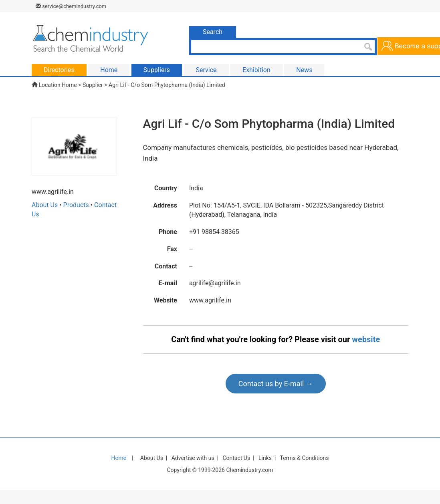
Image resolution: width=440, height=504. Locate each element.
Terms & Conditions (304, 458)
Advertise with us (193, 458)
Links (265, 458)
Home (69, 85)
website (366, 339)
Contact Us (236, 458)
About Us (45, 205)
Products (76, 205)
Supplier (93, 85)
